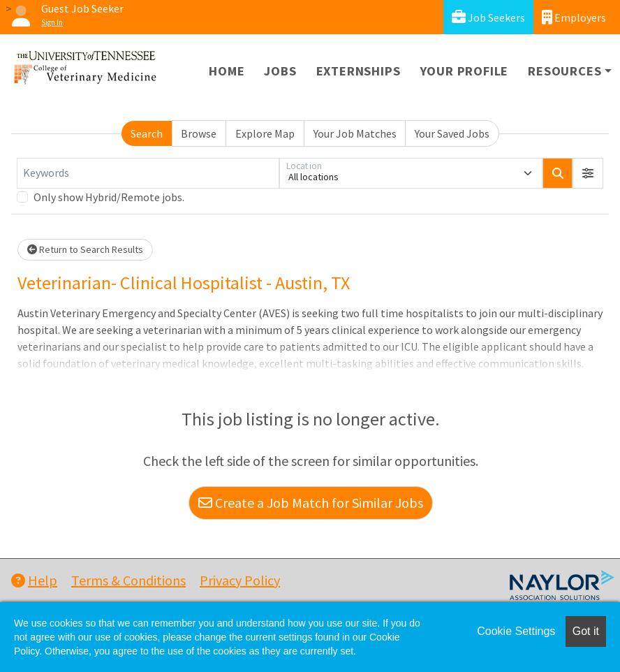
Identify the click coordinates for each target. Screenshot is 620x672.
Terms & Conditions (128, 580)
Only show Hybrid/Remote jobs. (109, 197)
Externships (359, 71)
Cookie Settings (516, 631)
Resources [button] (564, 71)
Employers (574, 17)
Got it (586, 631)
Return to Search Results (85, 249)
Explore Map (265, 133)
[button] (588, 173)
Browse (199, 133)
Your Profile (465, 71)
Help (34, 580)
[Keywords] (148, 173)
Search (147, 133)
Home (227, 71)
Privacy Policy (240, 580)
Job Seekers (488, 17)
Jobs (280, 71)
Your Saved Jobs (452, 133)
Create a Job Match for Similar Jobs (311, 503)
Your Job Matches (355, 133)
